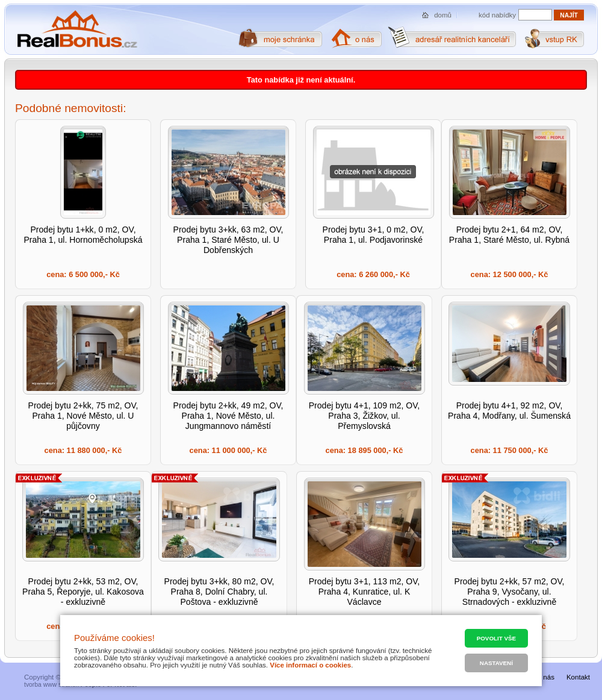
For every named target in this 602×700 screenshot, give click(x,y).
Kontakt (578, 677)
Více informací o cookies (310, 665)
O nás (545, 677)
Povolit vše (496, 638)
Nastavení (496, 663)
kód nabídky (497, 15)
